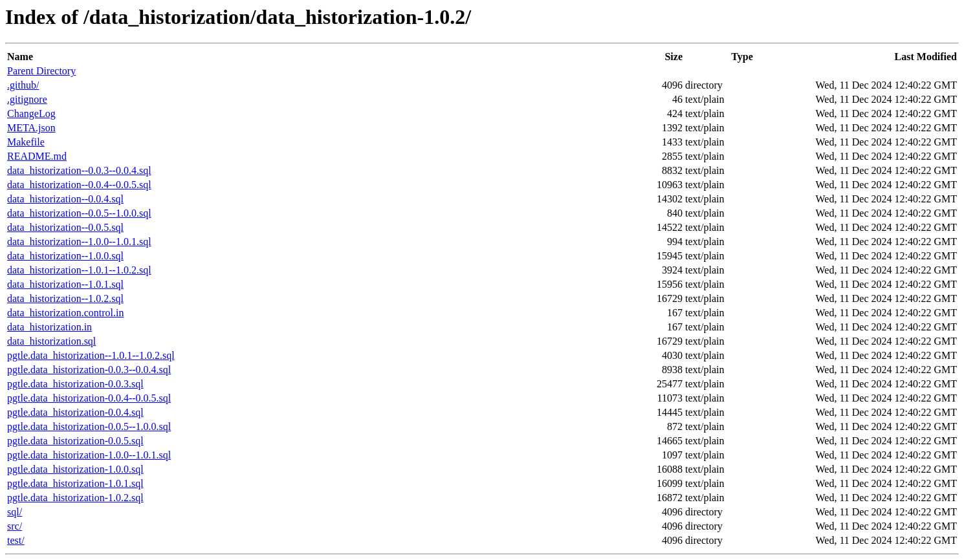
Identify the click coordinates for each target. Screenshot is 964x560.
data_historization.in (49, 327)
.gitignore (27, 99)
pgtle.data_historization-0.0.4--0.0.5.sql (89, 398)
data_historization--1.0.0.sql (65, 256)
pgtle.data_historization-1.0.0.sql (75, 469)
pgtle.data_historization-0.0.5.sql (75, 441)
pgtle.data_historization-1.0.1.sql (75, 483)
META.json (31, 128)
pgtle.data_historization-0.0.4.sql (75, 412)
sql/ (15, 512)
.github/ (23, 85)
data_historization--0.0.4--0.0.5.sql (79, 185)
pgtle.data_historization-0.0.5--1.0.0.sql (89, 426)
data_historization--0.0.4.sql (65, 199)
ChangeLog (31, 113)
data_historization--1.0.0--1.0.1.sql (79, 242)
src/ (15, 526)
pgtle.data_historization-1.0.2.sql (75, 498)
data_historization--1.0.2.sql (65, 298)
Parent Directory (41, 71)
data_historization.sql (51, 341)
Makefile (26, 142)
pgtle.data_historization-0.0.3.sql (75, 384)
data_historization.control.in (65, 313)
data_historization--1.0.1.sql (65, 284)
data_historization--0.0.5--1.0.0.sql (79, 213)
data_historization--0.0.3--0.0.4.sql (79, 170)
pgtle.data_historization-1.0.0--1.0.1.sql (89, 455)
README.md (37, 156)
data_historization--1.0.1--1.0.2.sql (79, 270)
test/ (16, 540)
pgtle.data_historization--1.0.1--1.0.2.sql (91, 355)
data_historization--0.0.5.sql (65, 227)
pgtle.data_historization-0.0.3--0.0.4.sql (89, 370)
